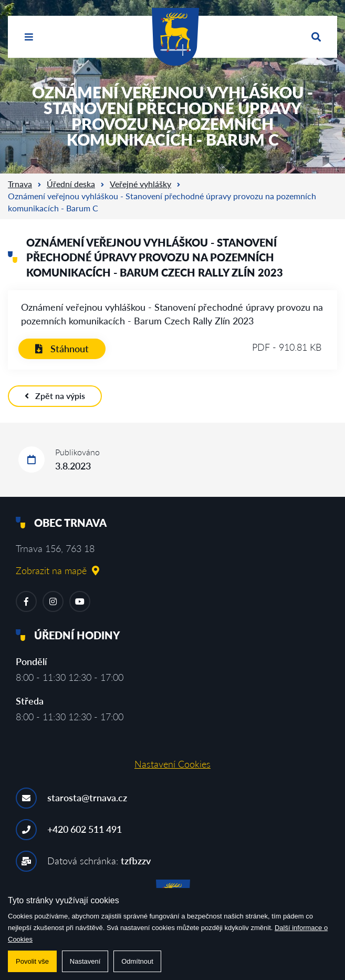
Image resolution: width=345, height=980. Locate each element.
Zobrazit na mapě (57, 570)
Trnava (20, 184)
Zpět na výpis (55, 396)
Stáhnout (62, 349)
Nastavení (85, 961)
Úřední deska (71, 184)
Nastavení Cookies (172, 764)
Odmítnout (137, 961)
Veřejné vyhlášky (140, 184)
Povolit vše (32, 961)
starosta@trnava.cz (87, 798)
